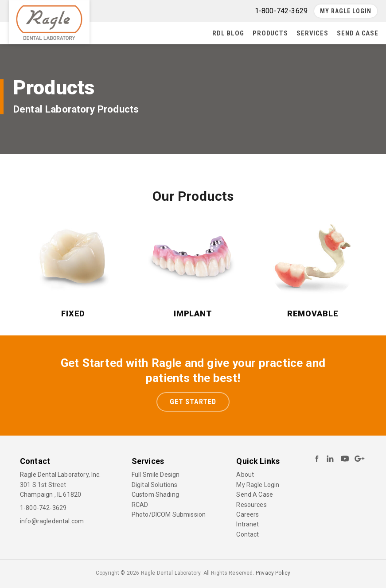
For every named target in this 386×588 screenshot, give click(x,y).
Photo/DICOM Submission (169, 514)
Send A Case (357, 33)
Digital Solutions (155, 485)
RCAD (140, 505)
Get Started (193, 402)
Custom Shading (155, 495)
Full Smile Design (156, 475)
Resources (251, 505)
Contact (248, 534)
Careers (248, 514)
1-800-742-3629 (43, 508)
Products (270, 33)
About (245, 475)
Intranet (248, 524)
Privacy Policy (273, 573)
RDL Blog (228, 33)
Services (312, 33)
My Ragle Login (346, 11)
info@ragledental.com (52, 521)
